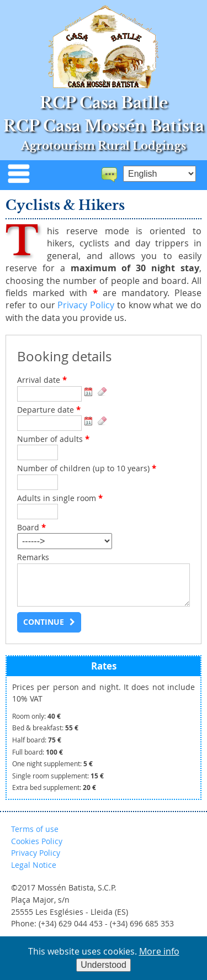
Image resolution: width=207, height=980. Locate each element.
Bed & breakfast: (45, 728)
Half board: (37, 740)
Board (31, 528)
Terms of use (35, 829)
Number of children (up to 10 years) (87, 468)
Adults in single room (60, 498)
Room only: (36, 716)
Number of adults (53, 439)
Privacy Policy (86, 305)
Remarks (33, 557)
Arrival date (42, 380)
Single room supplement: (58, 776)
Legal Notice (34, 865)
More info (159, 951)
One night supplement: (52, 764)
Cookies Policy (37, 841)
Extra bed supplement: (54, 787)
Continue (44, 622)
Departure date (49, 410)
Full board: (38, 752)
